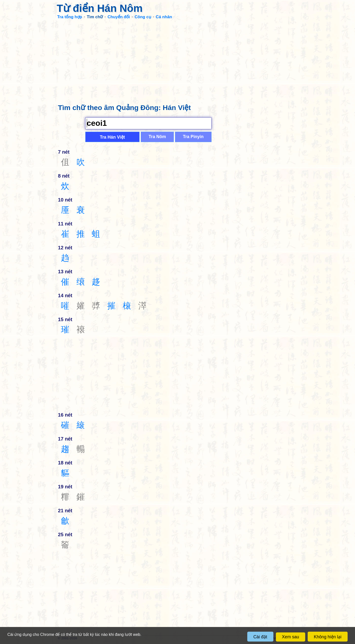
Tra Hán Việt (112, 137)
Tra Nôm (157, 137)
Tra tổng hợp (70, 17)
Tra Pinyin (193, 137)
